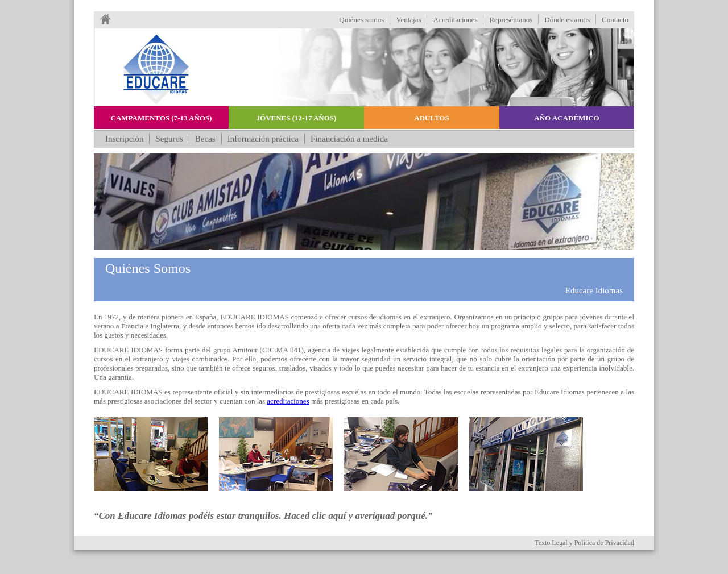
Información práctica (263, 139)
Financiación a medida (349, 139)
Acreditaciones (455, 20)
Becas (205, 139)
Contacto (615, 20)
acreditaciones (288, 401)
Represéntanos (511, 20)
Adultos (431, 118)
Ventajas (408, 20)
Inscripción (124, 139)
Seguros (169, 139)
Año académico (566, 118)
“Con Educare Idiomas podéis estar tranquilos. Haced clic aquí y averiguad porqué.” (263, 516)
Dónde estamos (567, 20)
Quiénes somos (361, 20)
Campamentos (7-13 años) (162, 118)
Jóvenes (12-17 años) (297, 118)
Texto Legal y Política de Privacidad (584, 543)
